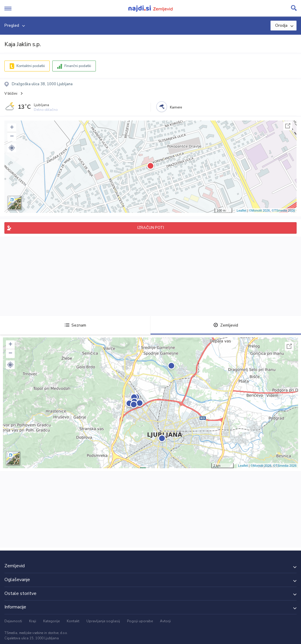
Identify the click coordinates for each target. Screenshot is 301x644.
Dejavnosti (13, 621)
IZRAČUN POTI (151, 228)
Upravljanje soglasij (103, 621)
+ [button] (12, 128)
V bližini (11, 93)
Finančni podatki (78, 66)
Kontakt (73, 621)
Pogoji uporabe (140, 621)
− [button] (12, 137)
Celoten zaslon (288, 126)
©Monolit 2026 (259, 210)
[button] (12, 148)
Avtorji (165, 621)
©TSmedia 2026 (283, 210)
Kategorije (51, 621)
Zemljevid (226, 325)
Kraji (33, 621)
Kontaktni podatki (31, 66)
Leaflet (241, 210)
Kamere (176, 107)
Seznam (75, 325)
